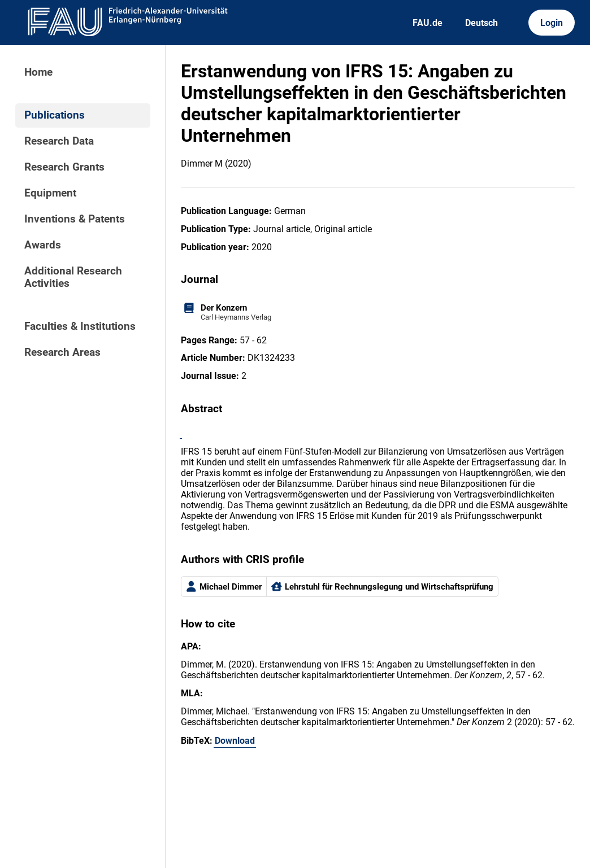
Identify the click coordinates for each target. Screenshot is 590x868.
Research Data (59, 141)
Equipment (50, 193)
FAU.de (428, 23)
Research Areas (62, 352)
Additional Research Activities (73, 277)
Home (38, 72)
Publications (55, 115)
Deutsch (481, 23)
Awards (43, 245)
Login (552, 23)
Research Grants (64, 167)
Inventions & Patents (75, 219)
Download (235, 741)
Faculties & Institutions (80, 326)
